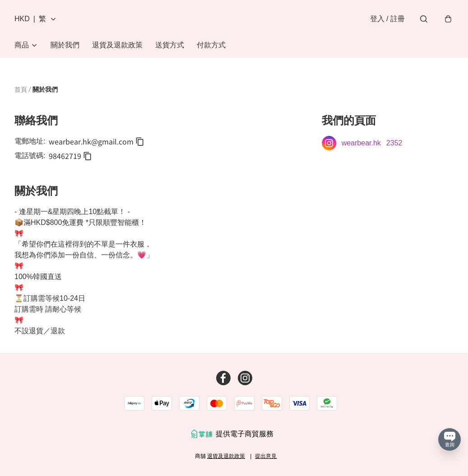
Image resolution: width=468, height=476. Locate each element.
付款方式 (211, 45)
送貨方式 (170, 45)
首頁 (21, 89)
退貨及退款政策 (117, 45)
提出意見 (266, 456)
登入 (387, 19)
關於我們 (65, 45)
